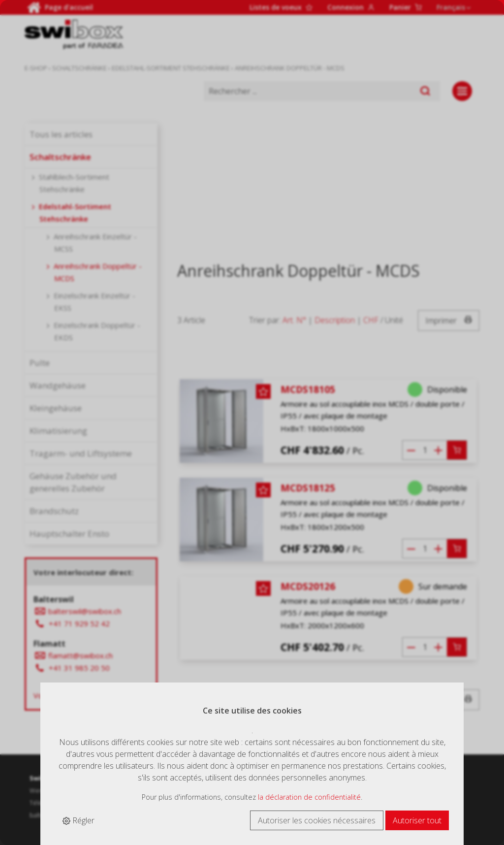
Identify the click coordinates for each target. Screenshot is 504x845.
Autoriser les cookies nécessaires (317, 820)
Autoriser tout (417, 820)
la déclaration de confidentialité (309, 797)
